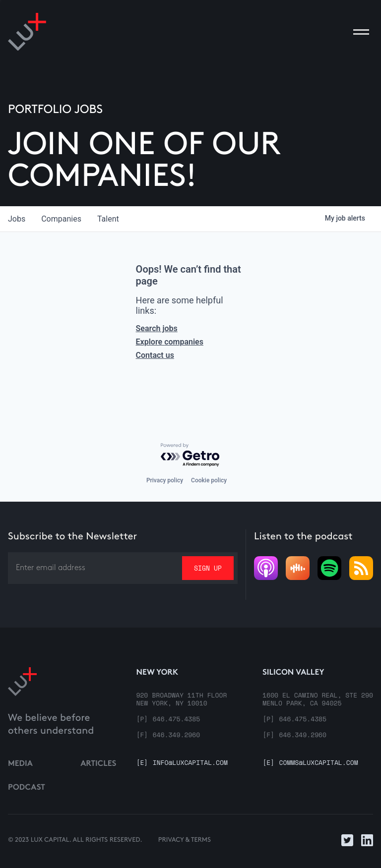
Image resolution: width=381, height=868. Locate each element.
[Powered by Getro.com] (190, 455)
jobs (17, 219)
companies (61, 219)
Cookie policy (209, 480)
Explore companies (170, 342)
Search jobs (157, 328)
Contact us (155, 355)
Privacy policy (165, 480)
